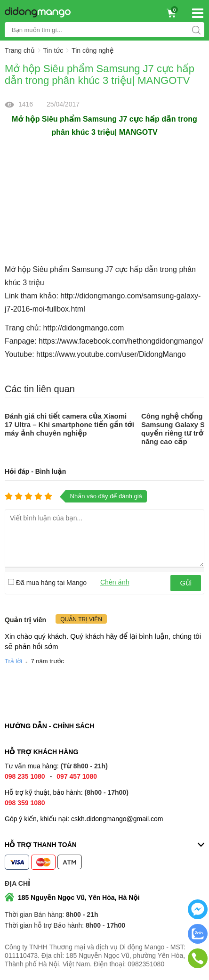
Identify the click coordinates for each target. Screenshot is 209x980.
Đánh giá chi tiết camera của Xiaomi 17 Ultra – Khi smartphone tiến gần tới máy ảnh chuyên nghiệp (69, 424)
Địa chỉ (17, 883)
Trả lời (13, 661)
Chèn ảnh (115, 582)
